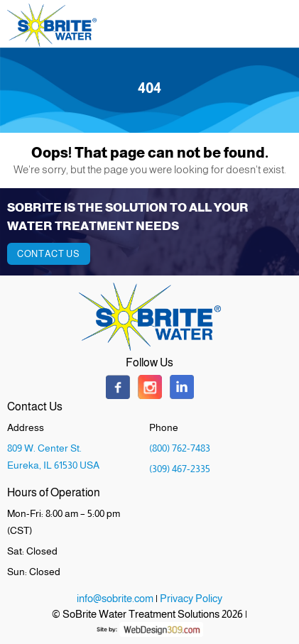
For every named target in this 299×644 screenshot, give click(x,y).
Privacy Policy (191, 598)
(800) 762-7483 (180, 448)
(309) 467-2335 (180, 469)
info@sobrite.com (115, 598)
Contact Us (49, 254)
